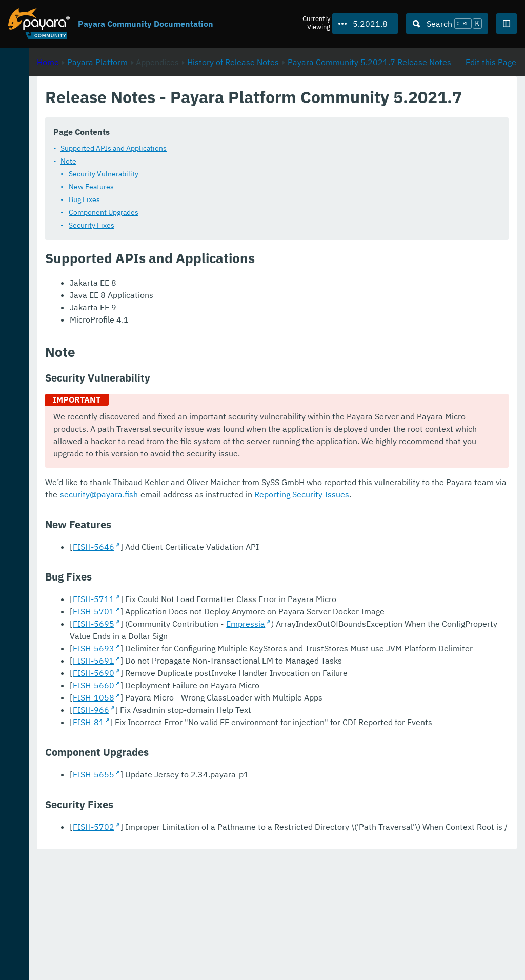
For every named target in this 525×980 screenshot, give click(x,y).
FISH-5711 (229, 660)
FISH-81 (224, 820)
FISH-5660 (229, 783)
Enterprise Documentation (97, 962)
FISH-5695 (229, 697)
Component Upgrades (239, 249)
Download (125, 941)
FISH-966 (227, 808)
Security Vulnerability (239, 210)
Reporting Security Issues (277, 555)
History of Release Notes (369, 108)
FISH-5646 (229, 608)
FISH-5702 (229, 937)
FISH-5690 (229, 771)
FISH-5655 (229, 885)
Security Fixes (227, 262)
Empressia (381, 697)
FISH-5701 (229, 672)
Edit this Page (491, 108)
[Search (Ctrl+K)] (447, 24)
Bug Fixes (220, 236)
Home (184, 108)
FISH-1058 (229, 795)
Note (204, 197)
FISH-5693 (229, 734)
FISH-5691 (229, 758)
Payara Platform (233, 108)
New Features (227, 223)
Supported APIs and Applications (249, 185)
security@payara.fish (369, 543)
